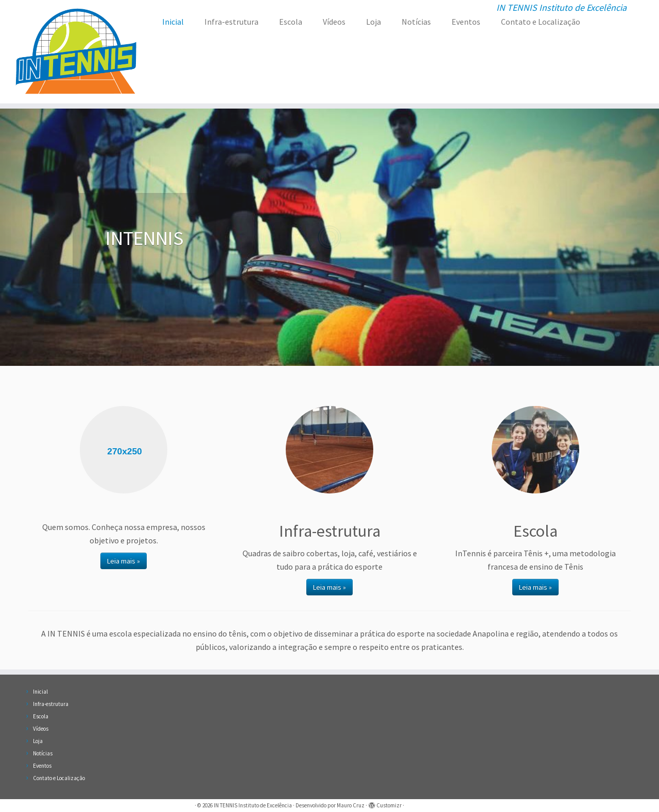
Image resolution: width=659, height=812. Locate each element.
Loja (374, 22)
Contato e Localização (541, 22)
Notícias (416, 22)
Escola (291, 22)
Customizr (389, 805)
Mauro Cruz (351, 805)
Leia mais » (124, 561)
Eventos (466, 22)
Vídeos (334, 22)
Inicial (173, 22)
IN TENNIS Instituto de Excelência (253, 805)
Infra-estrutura (231, 22)
